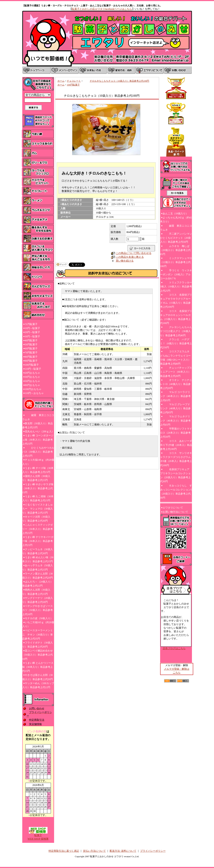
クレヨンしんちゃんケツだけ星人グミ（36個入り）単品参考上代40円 (176, 331)
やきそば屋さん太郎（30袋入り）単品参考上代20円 (38, 677)
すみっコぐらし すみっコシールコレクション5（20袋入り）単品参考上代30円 (176, 492)
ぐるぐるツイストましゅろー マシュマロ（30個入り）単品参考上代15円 (38, 509)
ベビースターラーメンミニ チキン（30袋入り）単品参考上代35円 (38, 634)
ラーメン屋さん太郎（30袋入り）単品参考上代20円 (38, 576)
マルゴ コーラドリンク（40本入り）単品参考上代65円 (175, 396)
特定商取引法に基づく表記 (64, 851)
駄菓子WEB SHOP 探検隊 (38, 836)
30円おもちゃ (32, 377)
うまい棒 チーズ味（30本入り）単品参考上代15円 (38, 470)
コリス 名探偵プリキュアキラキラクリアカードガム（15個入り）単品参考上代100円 (176, 301)
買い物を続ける (125, 261)
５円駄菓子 (31, 324)
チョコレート (74, 81)
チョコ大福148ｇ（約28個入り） (38, 462)
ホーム (61, 81)
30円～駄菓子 (32, 336)
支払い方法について (94, 851)
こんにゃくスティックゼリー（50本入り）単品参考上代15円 (38, 529)
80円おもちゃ (32, 385)
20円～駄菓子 (32, 332)
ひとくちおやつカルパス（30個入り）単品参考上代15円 (38, 452)
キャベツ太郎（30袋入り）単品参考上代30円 (36, 519)
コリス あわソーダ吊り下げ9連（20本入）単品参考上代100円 (176, 445)
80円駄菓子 (31, 357)
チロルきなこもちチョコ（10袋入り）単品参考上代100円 (116, 81)
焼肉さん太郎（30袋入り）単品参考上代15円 (36, 592)
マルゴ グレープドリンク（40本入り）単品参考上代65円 (175, 408)
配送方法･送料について (123, 851)
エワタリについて (173, 508)
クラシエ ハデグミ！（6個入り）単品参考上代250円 (176, 343)
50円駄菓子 (31, 344)
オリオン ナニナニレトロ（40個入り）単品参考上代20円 (176, 384)
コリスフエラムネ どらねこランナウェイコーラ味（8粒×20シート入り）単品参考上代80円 (176, 358)
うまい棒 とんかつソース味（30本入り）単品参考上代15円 (38, 667)
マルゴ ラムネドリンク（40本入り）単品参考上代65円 (175, 420)
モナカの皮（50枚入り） (39, 618)
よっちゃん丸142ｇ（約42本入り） (176, 220)
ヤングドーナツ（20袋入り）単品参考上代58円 (38, 600)
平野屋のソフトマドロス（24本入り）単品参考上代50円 (176, 433)
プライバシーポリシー (153, 851)
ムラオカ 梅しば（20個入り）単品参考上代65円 (175, 250)
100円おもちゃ (33, 389)
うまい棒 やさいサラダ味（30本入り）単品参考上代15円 (38, 488)
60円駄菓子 (31, 349)
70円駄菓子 (31, 353)
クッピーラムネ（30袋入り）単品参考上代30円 (38, 551)
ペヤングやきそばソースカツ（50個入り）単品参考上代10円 (38, 610)
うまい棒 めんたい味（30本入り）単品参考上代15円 (38, 559)
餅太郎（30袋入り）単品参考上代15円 (38, 425)
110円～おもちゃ (34, 393)
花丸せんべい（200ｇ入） (39, 431)
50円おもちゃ (32, 381)
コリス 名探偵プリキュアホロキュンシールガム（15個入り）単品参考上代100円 (176, 317)
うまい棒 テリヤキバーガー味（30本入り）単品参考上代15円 (38, 541)
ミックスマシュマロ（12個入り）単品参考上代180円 (176, 262)
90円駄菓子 (31, 361)
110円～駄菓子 (33, 369)
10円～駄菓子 (32, 328)
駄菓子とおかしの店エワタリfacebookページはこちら (102, 9)
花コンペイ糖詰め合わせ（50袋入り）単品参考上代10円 (38, 655)
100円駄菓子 (32, 365)
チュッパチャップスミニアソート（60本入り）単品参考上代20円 (176, 372)
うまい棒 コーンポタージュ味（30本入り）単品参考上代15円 (38, 440)
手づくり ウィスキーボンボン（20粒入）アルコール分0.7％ (176, 274)
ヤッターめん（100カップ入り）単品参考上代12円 (38, 685)
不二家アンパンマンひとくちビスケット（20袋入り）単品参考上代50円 (176, 238)
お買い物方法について (175, 512)
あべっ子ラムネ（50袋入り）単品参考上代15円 (38, 567)
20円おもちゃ (32, 373)
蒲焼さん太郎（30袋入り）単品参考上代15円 (36, 478)
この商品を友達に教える (130, 257)
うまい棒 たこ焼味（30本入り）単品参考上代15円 (38, 498)
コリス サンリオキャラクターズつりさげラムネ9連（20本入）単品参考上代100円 (176, 459)
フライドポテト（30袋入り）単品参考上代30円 (38, 645)
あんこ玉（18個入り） (175, 214)
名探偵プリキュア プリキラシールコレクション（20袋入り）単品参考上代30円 (176, 475)
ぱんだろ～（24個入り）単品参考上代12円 (38, 584)
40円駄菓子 (31, 340)
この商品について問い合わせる (134, 253)
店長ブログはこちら (174, 648)
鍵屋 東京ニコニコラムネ (38, 417)
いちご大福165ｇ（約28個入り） (38, 624)
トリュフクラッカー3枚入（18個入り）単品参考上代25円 (176, 287)
